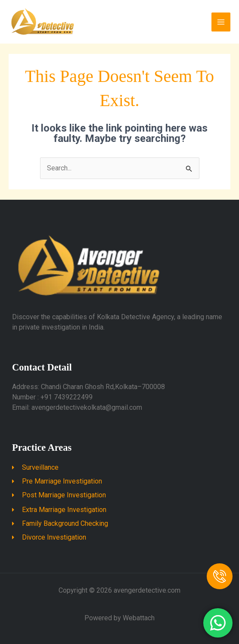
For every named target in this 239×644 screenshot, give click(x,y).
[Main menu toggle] (221, 22)
